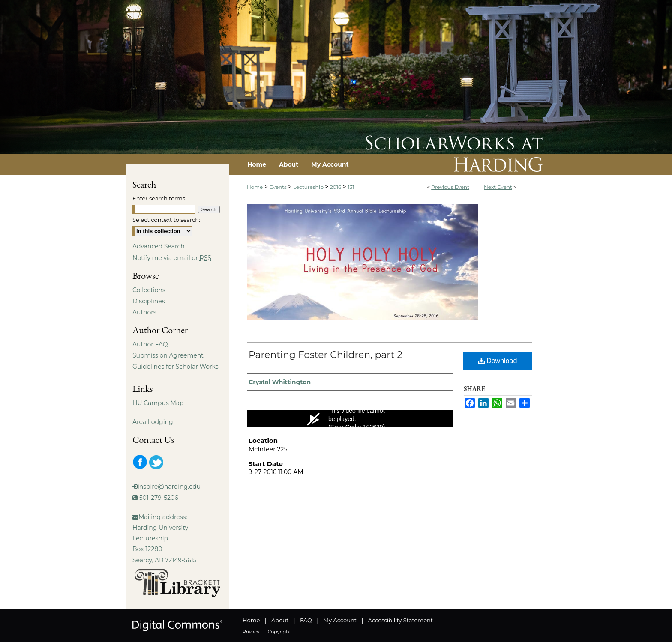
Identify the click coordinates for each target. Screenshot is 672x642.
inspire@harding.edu (169, 487)
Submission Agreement (168, 355)
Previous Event (450, 187)
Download (498, 361)
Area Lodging (153, 422)
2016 (336, 187)
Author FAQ (150, 344)
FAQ (306, 620)
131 (351, 187)
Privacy (251, 632)
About (280, 620)
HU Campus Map (158, 403)
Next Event (498, 187)
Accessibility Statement (400, 620)
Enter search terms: (159, 198)
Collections (149, 290)
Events (279, 187)
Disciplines (148, 301)
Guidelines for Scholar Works (175, 367)
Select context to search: (166, 220)
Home (255, 187)
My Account (340, 620)
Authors (144, 312)
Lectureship (309, 187)
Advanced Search (159, 246)
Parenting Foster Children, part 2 (325, 355)
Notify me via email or (172, 258)
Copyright (279, 632)
